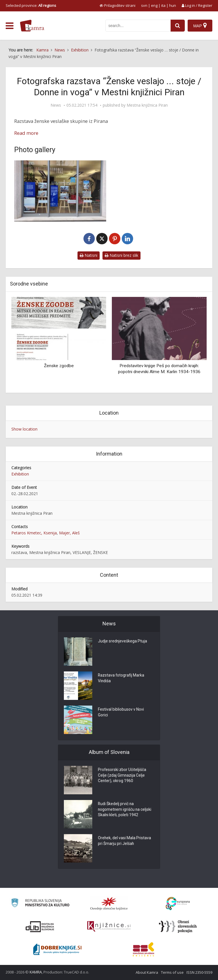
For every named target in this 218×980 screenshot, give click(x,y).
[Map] (200, 26)
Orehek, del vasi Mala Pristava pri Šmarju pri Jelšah (125, 841)
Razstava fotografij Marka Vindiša (121, 679)
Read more (26, 133)
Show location (24, 429)
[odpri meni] (10, 26)
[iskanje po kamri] (138, 26)
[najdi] (178, 26)
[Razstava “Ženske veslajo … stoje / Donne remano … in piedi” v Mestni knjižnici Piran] (60, 191)
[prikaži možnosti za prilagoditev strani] (118, 5)
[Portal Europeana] (178, 904)
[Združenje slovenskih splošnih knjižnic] (109, 927)
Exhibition (20, 474)
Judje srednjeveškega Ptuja (123, 642)
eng (154, 5)
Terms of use (172, 972)
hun (173, 5)
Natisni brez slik (121, 255)
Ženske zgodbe (59, 366)
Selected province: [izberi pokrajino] (31, 5)
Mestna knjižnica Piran (147, 105)
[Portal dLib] (40, 927)
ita (163, 5)
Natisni (89, 255)
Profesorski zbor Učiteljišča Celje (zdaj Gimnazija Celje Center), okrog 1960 (122, 776)
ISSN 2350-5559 (199, 972)
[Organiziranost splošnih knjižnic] (109, 903)
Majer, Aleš (69, 533)
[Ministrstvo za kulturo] (40, 904)
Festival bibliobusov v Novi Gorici (121, 713)
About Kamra (147, 972)
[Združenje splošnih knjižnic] (143, 949)
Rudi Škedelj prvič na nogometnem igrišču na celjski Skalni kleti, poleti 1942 (125, 810)
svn (144, 5)
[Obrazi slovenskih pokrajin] (178, 927)
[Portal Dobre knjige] (57, 949)
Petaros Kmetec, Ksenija (34, 533)
